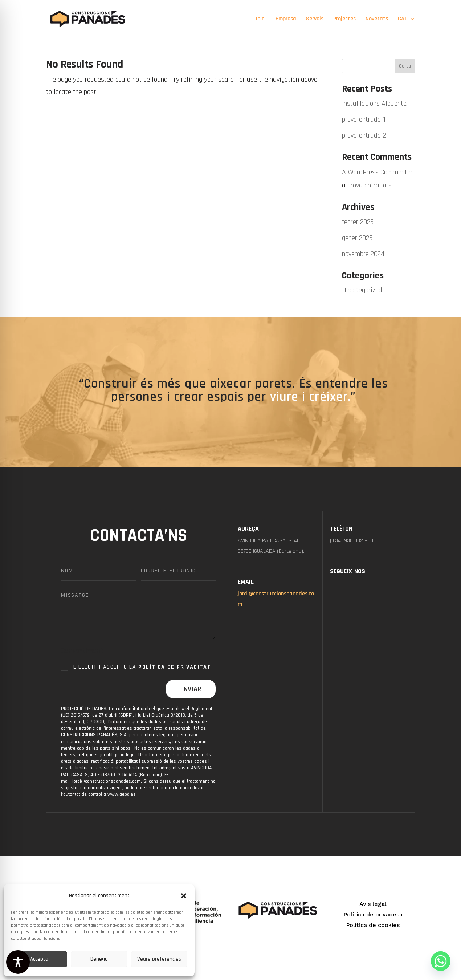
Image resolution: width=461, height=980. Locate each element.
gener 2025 (357, 238)
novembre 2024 (363, 254)
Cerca (405, 66)
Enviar (191, 689)
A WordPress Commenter (377, 172)
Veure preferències (159, 959)
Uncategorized (362, 290)
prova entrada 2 (364, 135)
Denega (99, 959)
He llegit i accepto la (136, 667)
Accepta (39, 959)
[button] (184, 896)
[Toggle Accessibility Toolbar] (18, 962)
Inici (261, 19)
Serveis (315, 19)
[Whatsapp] (441, 961)
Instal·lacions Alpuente (374, 104)
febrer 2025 (358, 222)
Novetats (377, 19)
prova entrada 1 (364, 120)
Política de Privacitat (175, 667)
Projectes (344, 19)
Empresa (286, 19)
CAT (403, 19)
